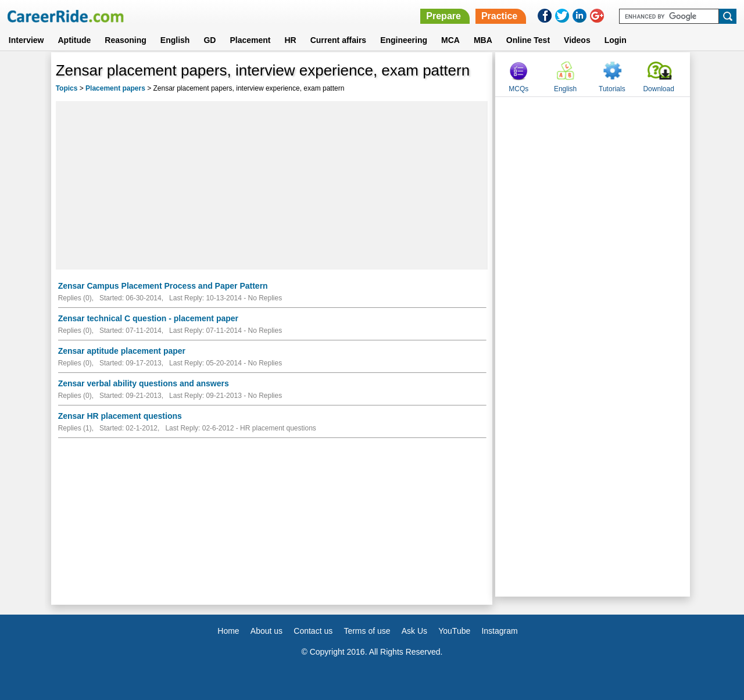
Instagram (499, 631)
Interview (26, 40)
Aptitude (75, 40)
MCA (450, 40)
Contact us (313, 631)
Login (616, 40)
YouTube (454, 631)
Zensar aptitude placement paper (122, 351)
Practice (499, 16)
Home (228, 631)
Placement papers (115, 88)
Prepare (443, 16)
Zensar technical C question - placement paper (148, 318)
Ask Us (414, 631)
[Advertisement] (272, 185)
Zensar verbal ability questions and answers (144, 383)
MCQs (518, 89)
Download (658, 89)
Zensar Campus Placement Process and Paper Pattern (163, 286)
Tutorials (612, 89)
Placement (250, 40)
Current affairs (338, 40)
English (175, 40)
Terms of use (367, 631)
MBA (483, 40)
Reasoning (126, 40)
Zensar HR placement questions (120, 416)
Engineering (404, 40)
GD (210, 40)
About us (267, 631)
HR (290, 40)
